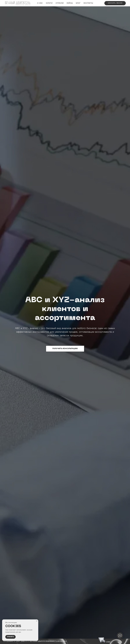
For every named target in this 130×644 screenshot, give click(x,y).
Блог (78, 3)
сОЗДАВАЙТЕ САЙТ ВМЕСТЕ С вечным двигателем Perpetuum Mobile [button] (35, 641)
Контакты (88, 3)
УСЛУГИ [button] (49, 3)
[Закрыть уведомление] (37, 621)
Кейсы (70, 3)
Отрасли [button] (60, 3)
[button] (102, 639)
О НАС (40, 3)
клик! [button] (108, 642)
